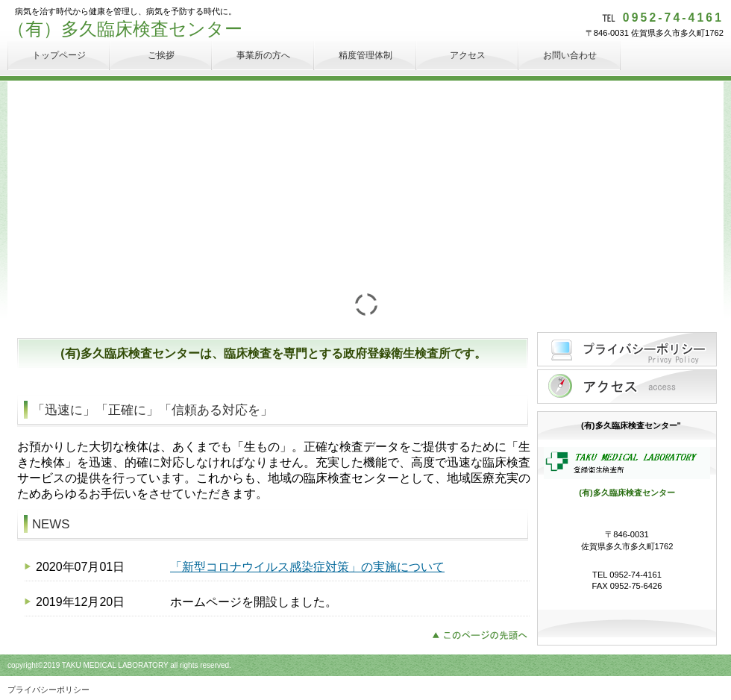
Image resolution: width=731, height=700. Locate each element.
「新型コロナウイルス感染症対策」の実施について (307, 567)
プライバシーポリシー (627, 349)
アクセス (627, 387)
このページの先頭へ (484, 634)
